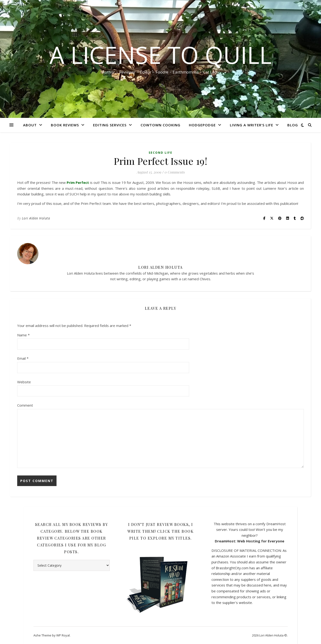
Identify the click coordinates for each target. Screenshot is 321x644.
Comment (25, 405)
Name (23, 335)
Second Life (160, 153)
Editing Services (110, 125)
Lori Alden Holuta (36, 218)
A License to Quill (160, 55)
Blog (293, 125)
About (30, 125)
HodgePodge (202, 125)
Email (23, 358)
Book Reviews (65, 125)
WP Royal (63, 635)
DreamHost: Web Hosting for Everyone (250, 541)
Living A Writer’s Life (252, 125)
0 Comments (175, 172)
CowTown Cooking (160, 125)
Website (24, 382)
